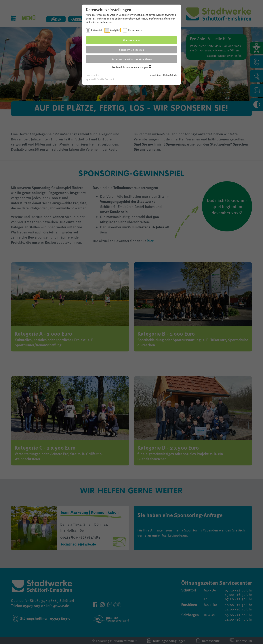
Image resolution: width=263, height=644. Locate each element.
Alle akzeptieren (131, 40)
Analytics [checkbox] (115, 30)
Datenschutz (170, 75)
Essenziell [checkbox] (97, 30)
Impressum (155, 75)
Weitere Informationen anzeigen (132, 67)
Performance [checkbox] (135, 30)
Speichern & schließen (131, 50)
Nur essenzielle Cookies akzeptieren (132, 59)
